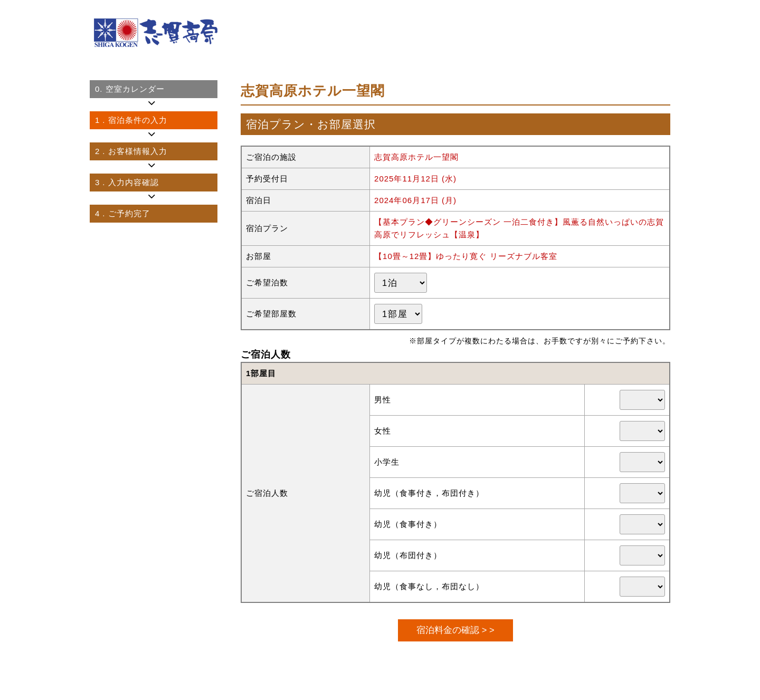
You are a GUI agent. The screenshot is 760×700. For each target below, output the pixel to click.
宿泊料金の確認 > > (455, 630)
